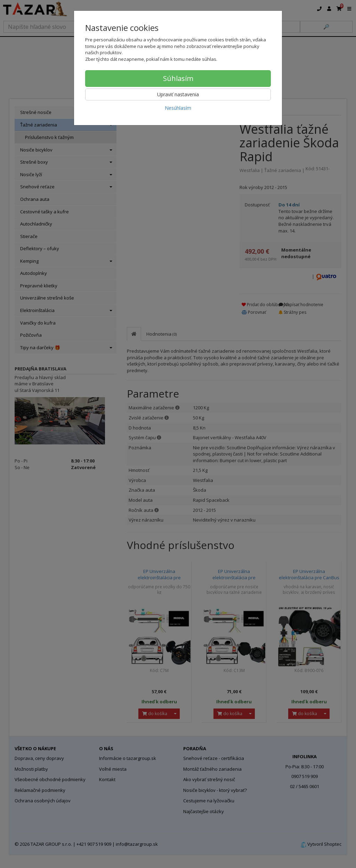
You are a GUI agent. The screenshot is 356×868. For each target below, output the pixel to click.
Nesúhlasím (178, 108)
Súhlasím (178, 78)
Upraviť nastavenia (178, 94)
